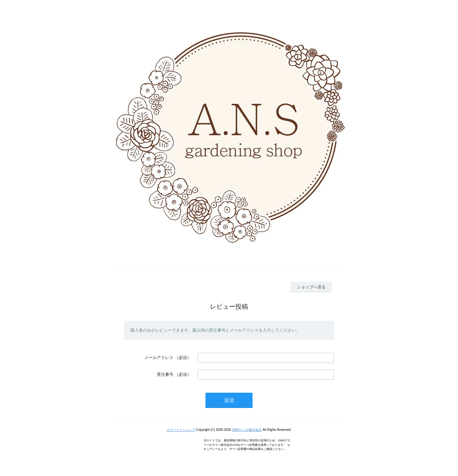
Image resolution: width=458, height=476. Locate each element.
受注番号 (165, 374)
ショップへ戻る (311, 287)
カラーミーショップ (181, 430)
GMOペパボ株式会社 (247, 430)
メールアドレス (159, 358)
